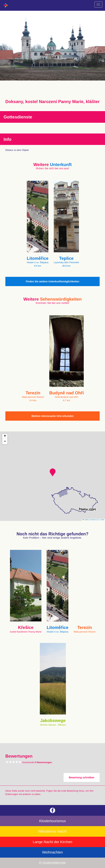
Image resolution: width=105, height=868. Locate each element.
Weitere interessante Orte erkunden (52, 416)
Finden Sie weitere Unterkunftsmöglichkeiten (52, 281)
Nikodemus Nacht (52, 831)
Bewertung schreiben (82, 777)
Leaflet (85, 520)
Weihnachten (52, 852)
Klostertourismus (53, 821)
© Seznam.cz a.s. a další (97, 520)
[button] (53, 472)
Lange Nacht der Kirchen (52, 842)
